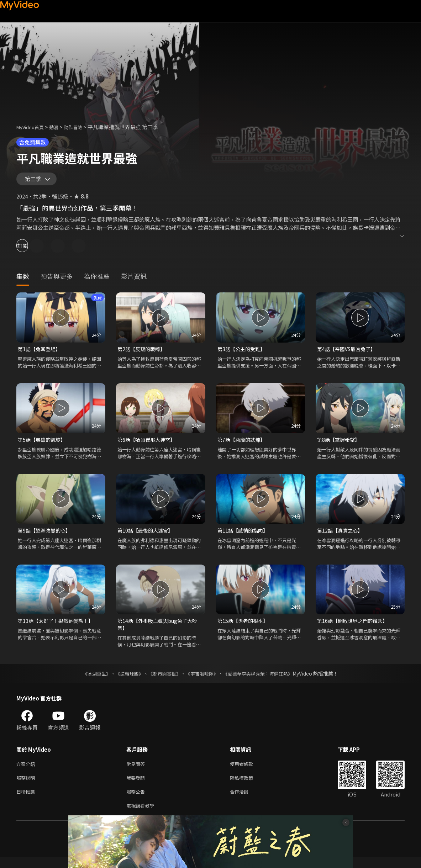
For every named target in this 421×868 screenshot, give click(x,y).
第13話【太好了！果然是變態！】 (58, 626)
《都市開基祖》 (163, 680)
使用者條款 (248, 771)
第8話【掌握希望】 (340, 444)
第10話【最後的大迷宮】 (147, 535)
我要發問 (137, 786)
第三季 (35, 181)
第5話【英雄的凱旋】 (43, 444)
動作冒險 (81, 127)
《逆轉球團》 (126, 680)
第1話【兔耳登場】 (41, 352)
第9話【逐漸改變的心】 (46, 535)
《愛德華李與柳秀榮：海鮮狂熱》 (263, 680)
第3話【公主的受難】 (243, 352)
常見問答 (137, 771)
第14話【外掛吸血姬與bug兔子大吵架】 (160, 630)
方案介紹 (27, 771)
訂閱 (31, 249)
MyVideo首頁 (33, 127)
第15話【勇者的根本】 (244, 626)
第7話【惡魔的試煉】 (243, 444)
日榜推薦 (27, 801)
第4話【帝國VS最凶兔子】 (349, 352)
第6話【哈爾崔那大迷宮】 (148, 444)
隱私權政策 (248, 786)
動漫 (59, 127)
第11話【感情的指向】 (244, 535)
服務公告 (137, 801)
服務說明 (27, 786)
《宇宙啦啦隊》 (203, 680)
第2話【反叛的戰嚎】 (143, 352)
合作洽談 (245, 801)
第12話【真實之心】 (341, 535)
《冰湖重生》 (91, 680)
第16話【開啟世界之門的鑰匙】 (355, 626)
